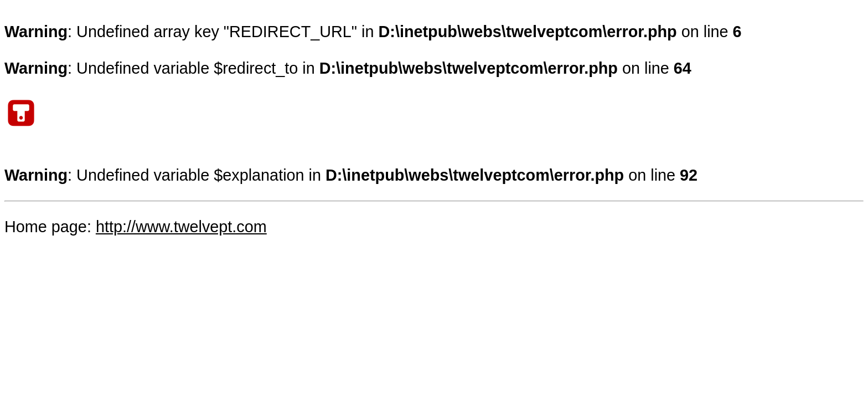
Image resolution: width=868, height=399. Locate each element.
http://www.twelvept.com (181, 227)
